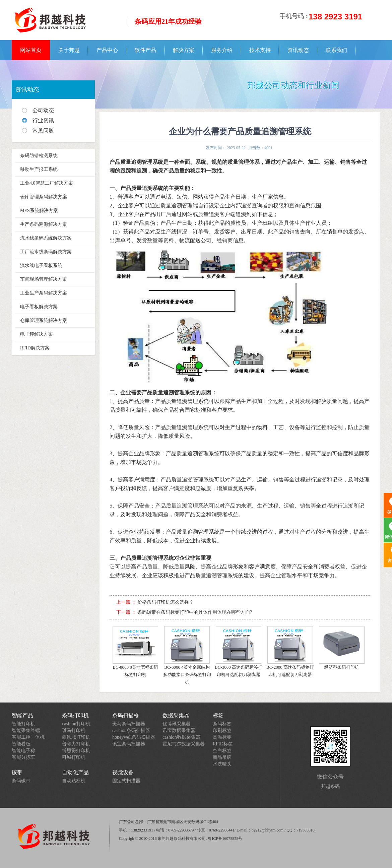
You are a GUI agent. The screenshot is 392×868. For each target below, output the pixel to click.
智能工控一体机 (28, 737)
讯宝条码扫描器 (129, 744)
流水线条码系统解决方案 (46, 238)
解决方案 (184, 50)
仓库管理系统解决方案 (44, 320)
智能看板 (21, 744)
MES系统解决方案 (39, 211)
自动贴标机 (74, 781)
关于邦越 (69, 50)
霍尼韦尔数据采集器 (184, 744)
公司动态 (43, 110)
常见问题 (43, 130)
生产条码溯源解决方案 (44, 224)
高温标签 (222, 737)
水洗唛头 (222, 764)
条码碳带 (21, 781)
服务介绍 (222, 50)
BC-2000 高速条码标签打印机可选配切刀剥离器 (290, 652)
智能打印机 (23, 724)
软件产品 (145, 50)
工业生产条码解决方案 (44, 293)
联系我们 (336, 50)
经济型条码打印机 (342, 648)
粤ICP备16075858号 (225, 839)
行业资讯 (43, 120)
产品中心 (107, 50)
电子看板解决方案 (39, 307)
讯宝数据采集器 (179, 730)
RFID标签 (223, 744)
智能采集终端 (26, 730)
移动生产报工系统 (39, 169)
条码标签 (222, 724)
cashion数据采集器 (181, 737)
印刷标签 (222, 730)
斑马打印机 (74, 730)
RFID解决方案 (35, 348)
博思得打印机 (76, 751)
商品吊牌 (222, 757)
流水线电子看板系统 (41, 265)
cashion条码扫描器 (131, 730)
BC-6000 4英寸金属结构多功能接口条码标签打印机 (187, 655)
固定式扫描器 (126, 781)
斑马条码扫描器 (129, 724)
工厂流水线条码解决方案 (46, 252)
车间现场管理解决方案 (44, 279)
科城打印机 (74, 757)
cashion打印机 (76, 724)
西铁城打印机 (76, 737)
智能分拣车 (23, 757)
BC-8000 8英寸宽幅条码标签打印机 (135, 652)
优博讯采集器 (177, 724)
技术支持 (260, 50)
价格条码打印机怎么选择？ (166, 602)
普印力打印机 (76, 744)
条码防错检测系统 (39, 156)
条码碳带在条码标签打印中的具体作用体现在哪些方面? (195, 612)
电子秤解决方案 (37, 334)
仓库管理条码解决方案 (44, 197)
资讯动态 (298, 50)
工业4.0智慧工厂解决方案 (47, 183)
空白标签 (222, 751)
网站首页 (31, 50)
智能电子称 (23, 751)
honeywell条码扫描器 (134, 737)
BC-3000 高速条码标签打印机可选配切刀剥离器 (239, 652)
